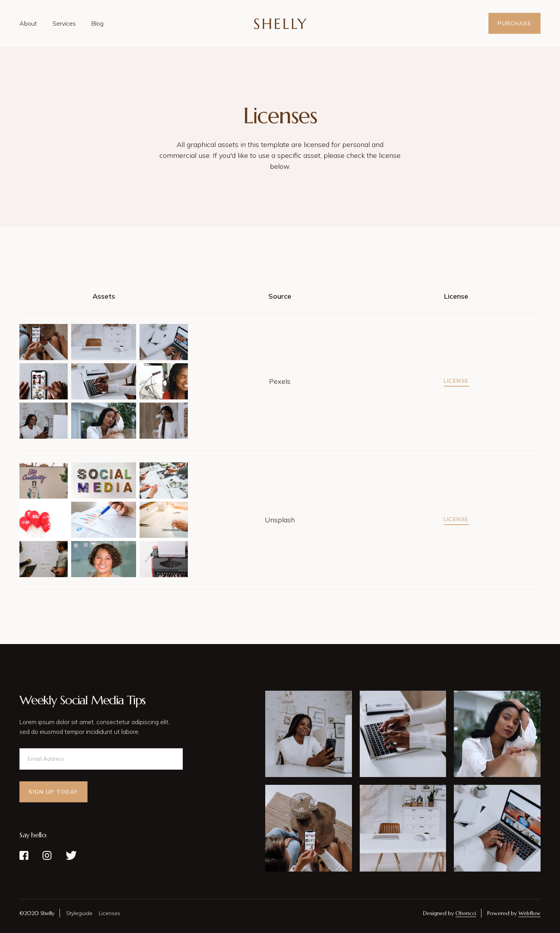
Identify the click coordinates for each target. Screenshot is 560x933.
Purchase (514, 23)
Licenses (109, 913)
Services (64, 23)
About (28, 23)
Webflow (529, 913)
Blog (97, 23)
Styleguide (79, 913)
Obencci (466, 913)
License (456, 381)
